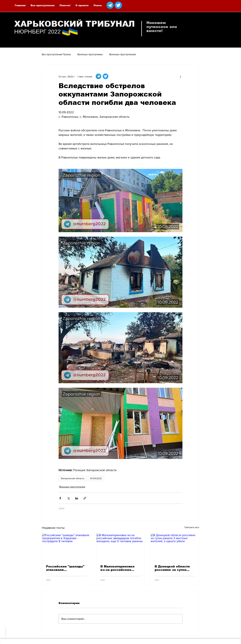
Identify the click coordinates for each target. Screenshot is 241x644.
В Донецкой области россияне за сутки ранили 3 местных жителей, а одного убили (172, 568)
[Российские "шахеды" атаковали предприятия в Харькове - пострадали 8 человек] (66, 547)
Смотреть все (192, 527)
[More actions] (180, 77)
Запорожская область (73, 478)
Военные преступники (90, 54)
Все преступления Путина (56, 54)
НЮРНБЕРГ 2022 (37, 31)
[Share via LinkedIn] (77, 498)
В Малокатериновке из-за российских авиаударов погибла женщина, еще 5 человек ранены (118, 568)
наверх (5, 633)
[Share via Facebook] (60, 498)
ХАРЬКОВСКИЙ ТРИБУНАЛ (75, 24)
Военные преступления (123, 54)
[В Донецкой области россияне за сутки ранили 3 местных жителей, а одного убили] (175, 547)
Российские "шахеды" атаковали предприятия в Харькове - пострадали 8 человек (66, 568)
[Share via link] (85, 498)
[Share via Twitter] (68, 498)
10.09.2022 (96, 478)
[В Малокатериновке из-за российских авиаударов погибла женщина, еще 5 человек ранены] (121, 547)
